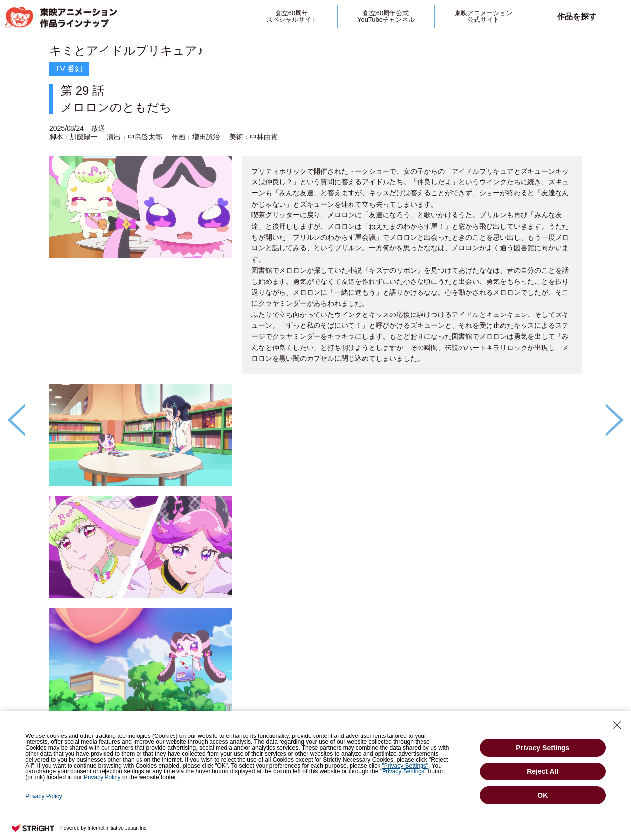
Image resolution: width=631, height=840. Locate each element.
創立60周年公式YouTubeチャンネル (386, 16)
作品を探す (577, 17)
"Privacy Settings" (405, 766)
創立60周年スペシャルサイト (292, 16)
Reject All (543, 771)
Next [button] (615, 420)
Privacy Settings (543, 748)
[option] (315, 403)
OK (543, 795)
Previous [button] (16, 420)
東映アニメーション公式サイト (483, 16)
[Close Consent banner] (617, 725)
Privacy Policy (102, 777)
